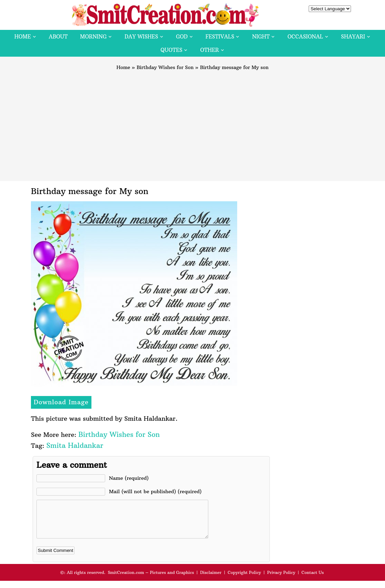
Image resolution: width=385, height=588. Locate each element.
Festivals (220, 37)
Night (261, 37)
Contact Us (313, 580)
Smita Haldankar (75, 445)
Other (209, 50)
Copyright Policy (244, 580)
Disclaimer (211, 580)
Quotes (171, 50)
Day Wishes (141, 37)
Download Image (61, 402)
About (58, 37)
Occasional (305, 37)
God (182, 37)
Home (23, 37)
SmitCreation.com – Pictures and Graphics (151, 580)
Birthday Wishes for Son (165, 67)
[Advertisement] (192, 123)
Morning (93, 37)
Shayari (353, 37)
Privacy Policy (281, 580)
